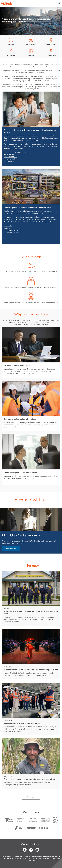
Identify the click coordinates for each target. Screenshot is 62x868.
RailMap (11, 41)
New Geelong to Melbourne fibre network (23, 723)
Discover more (11, 549)
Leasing (31, 52)
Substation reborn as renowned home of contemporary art (31, 670)
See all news (31, 797)
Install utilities (31, 41)
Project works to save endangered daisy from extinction (29, 779)
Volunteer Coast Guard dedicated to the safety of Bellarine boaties (31, 613)
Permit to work (51, 41)
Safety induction (51, 52)
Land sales (11, 52)
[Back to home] (6, 3)
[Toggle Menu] (60, 3)
